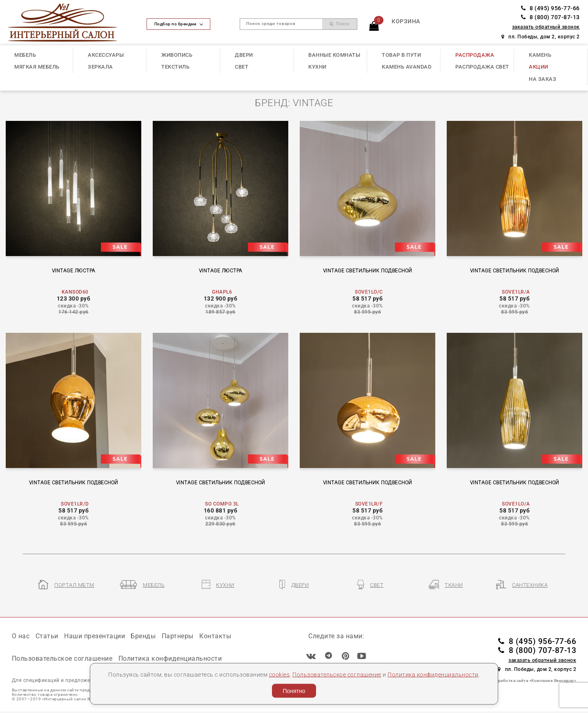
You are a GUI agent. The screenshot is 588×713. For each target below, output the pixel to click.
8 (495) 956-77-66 (550, 8)
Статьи (47, 636)
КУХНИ (317, 67)
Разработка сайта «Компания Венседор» (533, 681)
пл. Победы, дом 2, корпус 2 (541, 37)
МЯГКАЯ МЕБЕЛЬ (37, 67)
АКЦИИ (539, 67)
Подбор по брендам (179, 24)
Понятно (294, 691)
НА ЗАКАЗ (542, 79)
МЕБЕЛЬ (25, 55)
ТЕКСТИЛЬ (175, 67)
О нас (21, 636)
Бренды (143, 636)
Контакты (215, 636)
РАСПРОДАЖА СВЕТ (482, 67)
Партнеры (178, 636)
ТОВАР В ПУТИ (401, 55)
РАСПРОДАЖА (475, 55)
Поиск (340, 24)
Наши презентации (95, 636)
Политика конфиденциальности (433, 674)
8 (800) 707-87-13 (550, 17)
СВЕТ (242, 67)
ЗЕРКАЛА (100, 67)
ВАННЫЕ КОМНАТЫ (334, 55)
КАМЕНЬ (540, 55)
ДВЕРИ (244, 55)
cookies (280, 674)
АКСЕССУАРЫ (106, 55)
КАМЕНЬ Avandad (406, 67)
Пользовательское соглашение (337, 674)
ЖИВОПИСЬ (177, 55)
